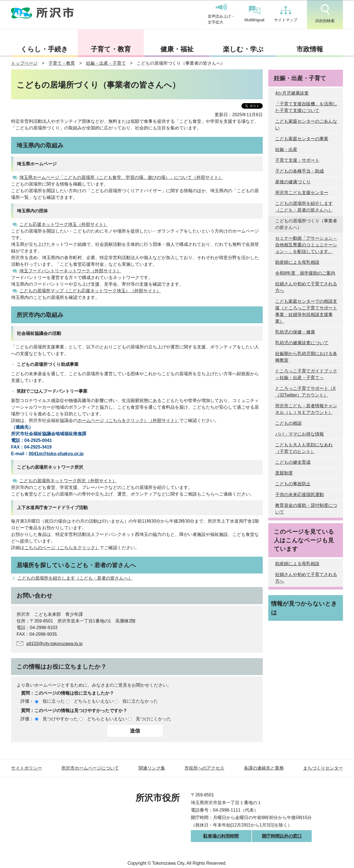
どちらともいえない (94, 701)
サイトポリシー (27, 768)
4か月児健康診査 (292, 93)
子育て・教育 (111, 49)
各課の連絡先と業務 (264, 768)
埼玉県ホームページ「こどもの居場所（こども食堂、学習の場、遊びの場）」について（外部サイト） (121, 177)
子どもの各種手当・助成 (300, 171)
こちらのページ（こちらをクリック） (62, 548)
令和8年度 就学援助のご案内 (305, 273)
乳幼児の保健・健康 (295, 332)
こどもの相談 (288, 423)
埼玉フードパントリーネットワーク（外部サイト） (70, 271)
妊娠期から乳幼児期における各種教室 (306, 357)
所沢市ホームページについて (90, 768)
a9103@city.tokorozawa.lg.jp (54, 644)
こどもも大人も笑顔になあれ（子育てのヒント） (304, 448)
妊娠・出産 (286, 149)
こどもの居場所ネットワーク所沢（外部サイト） (68, 481)
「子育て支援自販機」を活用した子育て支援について (306, 107)
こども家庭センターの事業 (302, 139)
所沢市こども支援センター (302, 193)
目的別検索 (325, 14)
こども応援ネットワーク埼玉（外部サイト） (64, 224)
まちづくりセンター (323, 768)
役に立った (54, 701)
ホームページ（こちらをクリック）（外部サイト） (128, 420)
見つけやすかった (60, 719)
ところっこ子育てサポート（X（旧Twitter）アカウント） (305, 392)
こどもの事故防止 (293, 484)
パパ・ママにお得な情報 (300, 434)
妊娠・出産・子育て (106, 63)
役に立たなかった (140, 701)
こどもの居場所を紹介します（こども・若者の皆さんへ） (75, 578)
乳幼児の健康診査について (302, 343)
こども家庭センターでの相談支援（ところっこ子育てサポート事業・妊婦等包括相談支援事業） (306, 311)
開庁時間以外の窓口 (282, 836)
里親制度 (284, 473)
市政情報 (310, 49)
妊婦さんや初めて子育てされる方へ (306, 287)
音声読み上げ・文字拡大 (221, 14)
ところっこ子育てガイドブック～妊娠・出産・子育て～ (306, 374)
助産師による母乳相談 (297, 262)
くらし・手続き (44, 49)
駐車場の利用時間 (221, 836)
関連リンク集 (152, 768)
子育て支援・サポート (297, 160)
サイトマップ (286, 14)
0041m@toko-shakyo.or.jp (56, 454)
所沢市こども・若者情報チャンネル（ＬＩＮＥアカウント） (306, 409)
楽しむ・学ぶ (243, 49)
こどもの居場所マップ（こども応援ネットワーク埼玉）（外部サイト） (90, 291)
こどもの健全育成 (293, 462)
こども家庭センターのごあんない (306, 125)
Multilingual (254, 14)
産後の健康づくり (293, 182)
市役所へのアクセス (204, 768)
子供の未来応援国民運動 (300, 495)
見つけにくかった (153, 719)
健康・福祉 (177, 49)
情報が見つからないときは (304, 608)
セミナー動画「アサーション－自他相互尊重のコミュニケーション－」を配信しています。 (306, 245)
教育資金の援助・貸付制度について (306, 509)
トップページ (24, 63)
